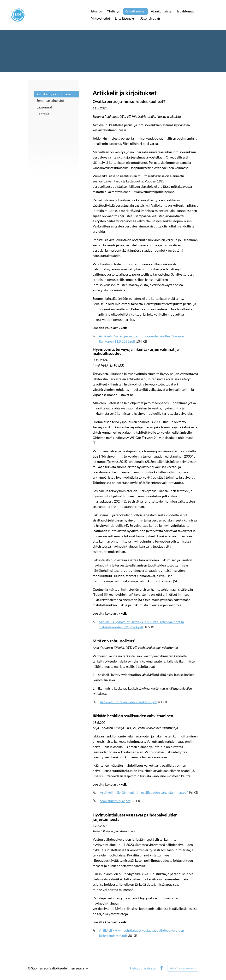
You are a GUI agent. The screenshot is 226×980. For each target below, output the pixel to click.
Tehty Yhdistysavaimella (183, 968)
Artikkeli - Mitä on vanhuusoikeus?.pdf (128, 702)
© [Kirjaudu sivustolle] (30, 968)
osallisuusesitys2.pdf (115, 801)
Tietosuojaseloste (143, 968)
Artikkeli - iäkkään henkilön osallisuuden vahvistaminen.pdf (144, 792)
